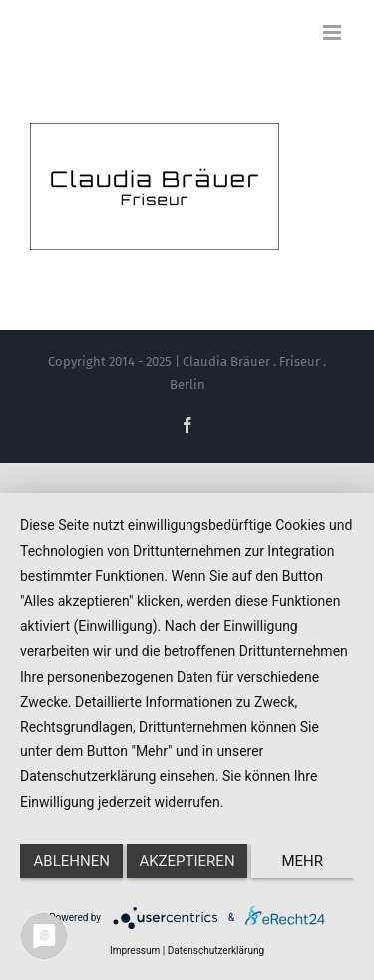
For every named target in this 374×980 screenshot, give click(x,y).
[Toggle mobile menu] (334, 32)
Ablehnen (72, 861)
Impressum (135, 951)
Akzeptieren (187, 861)
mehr (303, 861)
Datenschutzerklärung (216, 951)
